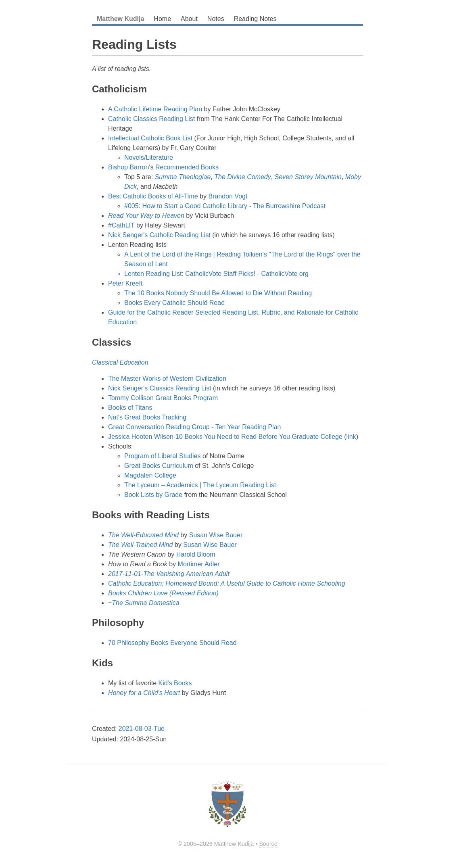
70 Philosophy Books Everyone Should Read (172, 643)
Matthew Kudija (120, 19)
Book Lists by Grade (153, 495)
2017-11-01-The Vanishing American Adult (169, 574)
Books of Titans (130, 408)
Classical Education (120, 362)
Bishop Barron (128, 167)
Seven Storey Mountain (308, 177)
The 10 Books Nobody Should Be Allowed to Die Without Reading (218, 293)
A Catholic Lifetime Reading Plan (155, 109)
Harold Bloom (196, 554)
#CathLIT (121, 225)
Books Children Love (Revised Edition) (163, 593)
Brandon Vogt (228, 196)
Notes (216, 19)
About (189, 19)
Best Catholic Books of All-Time (153, 196)
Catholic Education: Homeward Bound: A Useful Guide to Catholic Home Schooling (227, 583)
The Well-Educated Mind (143, 535)
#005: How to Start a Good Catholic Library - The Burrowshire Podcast (225, 206)
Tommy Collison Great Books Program (163, 398)
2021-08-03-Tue (142, 729)
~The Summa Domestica (144, 603)
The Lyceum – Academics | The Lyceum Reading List (200, 485)
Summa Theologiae (183, 177)
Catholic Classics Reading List (151, 119)
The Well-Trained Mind (140, 545)
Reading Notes (255, 19)
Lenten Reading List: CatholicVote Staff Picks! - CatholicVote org (216, 274)
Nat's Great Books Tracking (147, 417)
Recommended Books (187, 167)
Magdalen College (150, 475)
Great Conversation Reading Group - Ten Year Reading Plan (194, 427)
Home (162, 19)
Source (268, 844)
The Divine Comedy (243, 177)
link (351, 437)
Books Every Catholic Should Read (174, 303)
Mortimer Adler (199, 564)
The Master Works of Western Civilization (167, 379)
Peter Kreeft (125, 283)
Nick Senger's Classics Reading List (160, 388)
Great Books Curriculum (159, 466)
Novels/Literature (149, 158)
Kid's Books (175, 683)
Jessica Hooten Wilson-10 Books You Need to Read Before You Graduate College (225, 437)
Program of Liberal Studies (162, 456)
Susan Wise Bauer (216, 535)
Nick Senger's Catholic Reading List (159, 235)
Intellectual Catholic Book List (150, 138)
